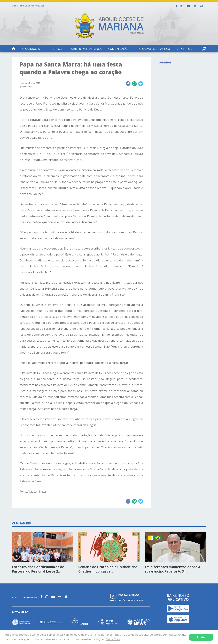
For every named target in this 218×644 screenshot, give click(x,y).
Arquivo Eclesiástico (154, 49)
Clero (56, 49)
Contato (184, 49)
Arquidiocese (32, 49)
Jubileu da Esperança (86, 49)
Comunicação (118, 49)
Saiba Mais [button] (113, 639)
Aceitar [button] (201, 637)
